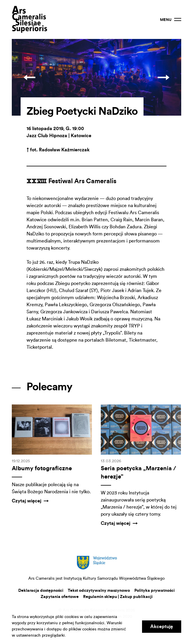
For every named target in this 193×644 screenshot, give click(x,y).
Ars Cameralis (29, 19)
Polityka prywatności (155, 591)
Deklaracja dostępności (41, 591)
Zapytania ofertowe (60, 597)
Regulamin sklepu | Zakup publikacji (118, 597)
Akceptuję (162, 627)
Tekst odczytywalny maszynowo (99, 591)
